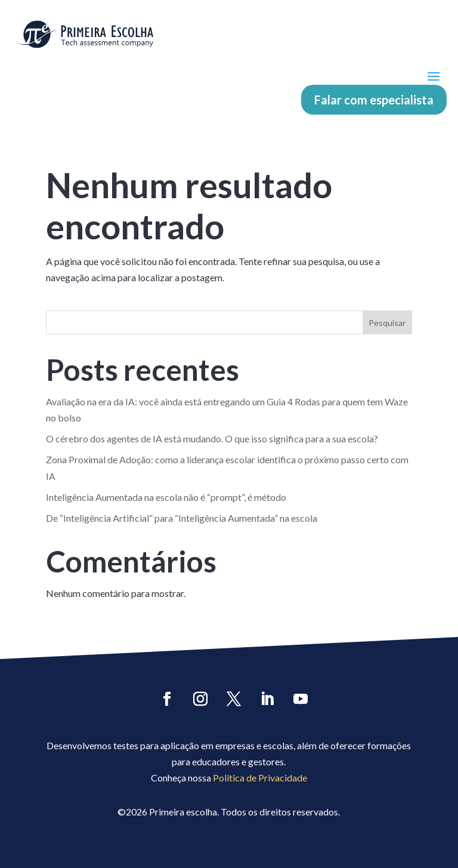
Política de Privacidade (260, 778)
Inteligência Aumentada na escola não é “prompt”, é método (166, 497)
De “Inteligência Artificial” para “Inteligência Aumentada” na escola (182, 518)
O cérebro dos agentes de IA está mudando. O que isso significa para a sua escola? (212, 438)
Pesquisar (387, 323)
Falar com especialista (374, 100)
